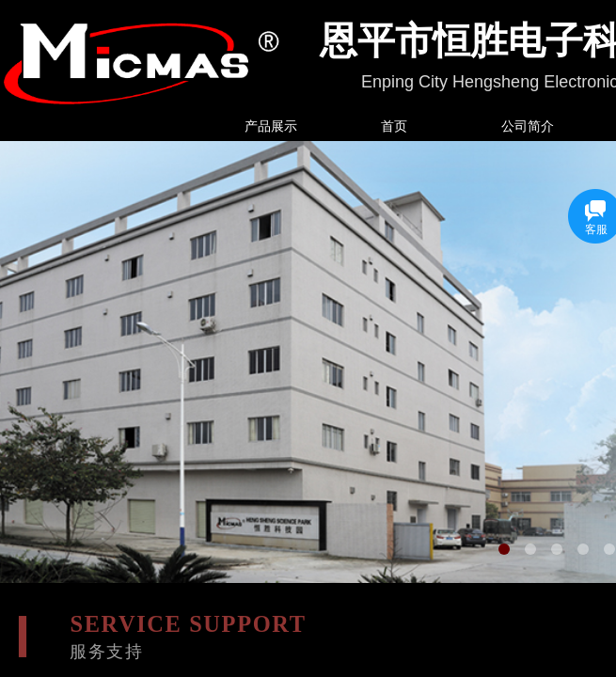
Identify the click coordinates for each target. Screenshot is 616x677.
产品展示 (271, 126)
